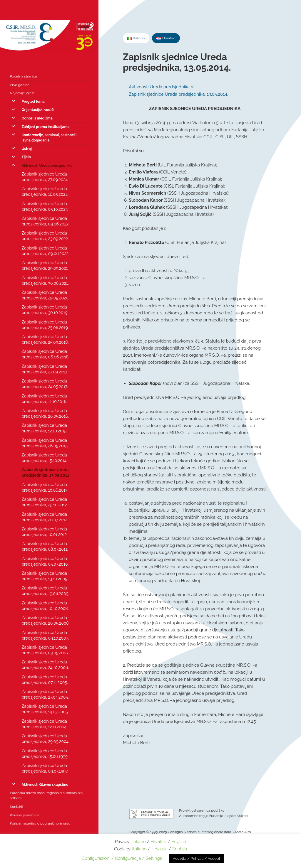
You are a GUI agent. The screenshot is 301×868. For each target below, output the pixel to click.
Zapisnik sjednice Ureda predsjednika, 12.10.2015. (44, 428)
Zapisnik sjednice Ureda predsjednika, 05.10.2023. (45, 207)
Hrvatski (159, 842)
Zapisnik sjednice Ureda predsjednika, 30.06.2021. (45, 280)
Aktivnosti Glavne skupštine (45, 785)
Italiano (139, 842)
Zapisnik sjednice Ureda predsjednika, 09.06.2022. (45, 251)
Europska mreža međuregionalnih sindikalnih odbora (46, 795)
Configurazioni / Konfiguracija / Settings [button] (122, 858)
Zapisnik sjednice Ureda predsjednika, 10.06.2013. (45, 487)
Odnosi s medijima (37, 118)
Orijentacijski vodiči (38, 110)
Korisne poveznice (25, 815)
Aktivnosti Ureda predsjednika (47, 166)
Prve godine (20, 85)
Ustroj (26, 149)
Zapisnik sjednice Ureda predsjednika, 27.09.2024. (45, 177)
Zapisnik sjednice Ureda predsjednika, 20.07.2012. (45, 517)
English (179, 842)
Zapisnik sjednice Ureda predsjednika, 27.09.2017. (45, 369)
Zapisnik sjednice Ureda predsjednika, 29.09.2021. (45, 266)
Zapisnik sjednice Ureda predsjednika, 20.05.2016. (45, 413)
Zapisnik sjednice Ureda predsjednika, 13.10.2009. (45, 576)
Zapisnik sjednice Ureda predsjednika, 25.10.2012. (45, 502)
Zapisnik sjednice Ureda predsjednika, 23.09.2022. (45, 236)
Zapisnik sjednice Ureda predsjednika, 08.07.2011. (45, 546)
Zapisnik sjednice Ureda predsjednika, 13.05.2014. (46, 472)
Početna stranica (23, 76)
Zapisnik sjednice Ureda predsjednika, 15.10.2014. (44, 458)
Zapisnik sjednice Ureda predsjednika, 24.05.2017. (45, 384)
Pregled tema (33, 102)
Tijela (26, 157)
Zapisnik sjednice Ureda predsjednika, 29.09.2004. (45, 739)
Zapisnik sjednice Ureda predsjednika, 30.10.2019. (45, 310)
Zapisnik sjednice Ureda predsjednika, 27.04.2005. (45, 694)
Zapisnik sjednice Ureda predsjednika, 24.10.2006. (45, 665)
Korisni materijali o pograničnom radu (40, 823)
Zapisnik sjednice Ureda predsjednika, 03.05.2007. (45, 650)
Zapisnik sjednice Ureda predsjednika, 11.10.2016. (44, 399)
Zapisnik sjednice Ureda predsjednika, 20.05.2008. (45, 620)
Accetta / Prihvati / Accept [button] (197, 858)
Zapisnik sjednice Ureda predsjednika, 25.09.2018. (45, 339)
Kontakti (16, 807)
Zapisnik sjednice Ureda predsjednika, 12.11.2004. (44, 724)
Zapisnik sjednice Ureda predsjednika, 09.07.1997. (45, 768)
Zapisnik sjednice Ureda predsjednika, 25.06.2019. (45, 325)
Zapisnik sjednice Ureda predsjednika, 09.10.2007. (45, 635)
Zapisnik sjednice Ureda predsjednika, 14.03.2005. (45, 709)
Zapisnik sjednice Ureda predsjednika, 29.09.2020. (45, 295)
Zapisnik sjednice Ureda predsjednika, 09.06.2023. (45, 221)
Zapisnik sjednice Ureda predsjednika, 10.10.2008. (45, 606)
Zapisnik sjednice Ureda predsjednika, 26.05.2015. (45, 443)
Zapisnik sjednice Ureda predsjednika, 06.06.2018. (45, 354)
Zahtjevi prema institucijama (45, 127)
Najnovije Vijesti (22, 93)
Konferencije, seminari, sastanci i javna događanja (49, 138)
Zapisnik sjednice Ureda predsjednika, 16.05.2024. (45, 192)
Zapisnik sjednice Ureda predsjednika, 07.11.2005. (45, 680)
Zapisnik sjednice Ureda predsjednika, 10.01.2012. (44, 532)
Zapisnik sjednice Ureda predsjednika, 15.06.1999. (45, 754)
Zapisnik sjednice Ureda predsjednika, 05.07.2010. (45, 561)
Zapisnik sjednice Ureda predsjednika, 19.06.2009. (45, 591)
